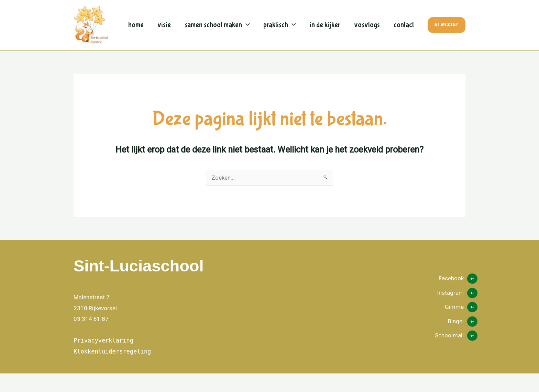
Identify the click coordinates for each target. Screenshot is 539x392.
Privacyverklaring (103, 359)
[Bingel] (463, 340)
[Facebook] (458, 297)
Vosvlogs (370, 17)
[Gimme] (461, 326)
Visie (165, 17)
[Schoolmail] (456, 354)
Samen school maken (219, 17)
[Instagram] (457, 312)
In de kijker (328, 17)
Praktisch (282, 17)
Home (136, 17)
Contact (138, 51)
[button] (247, 17)
